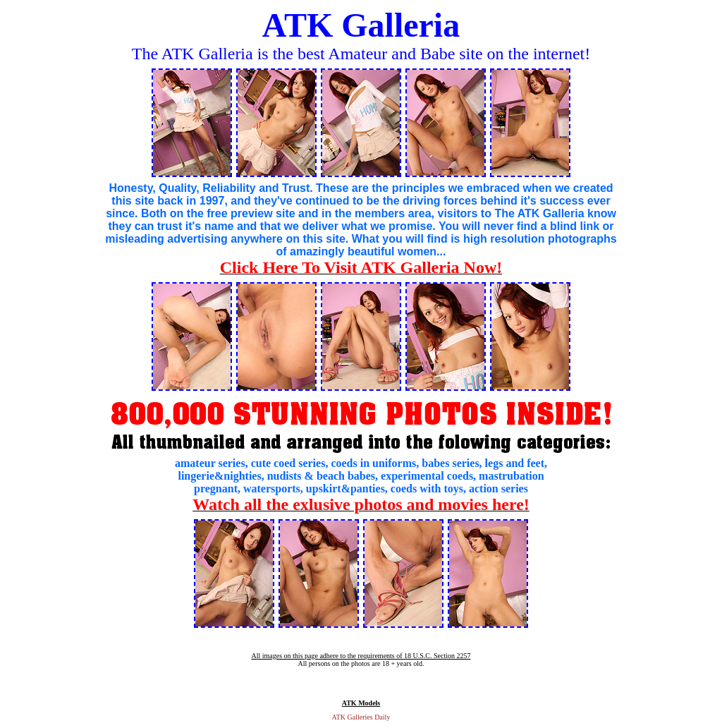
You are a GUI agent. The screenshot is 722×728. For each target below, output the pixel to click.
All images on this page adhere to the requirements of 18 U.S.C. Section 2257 (361, 656)
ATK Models (361, 703)
